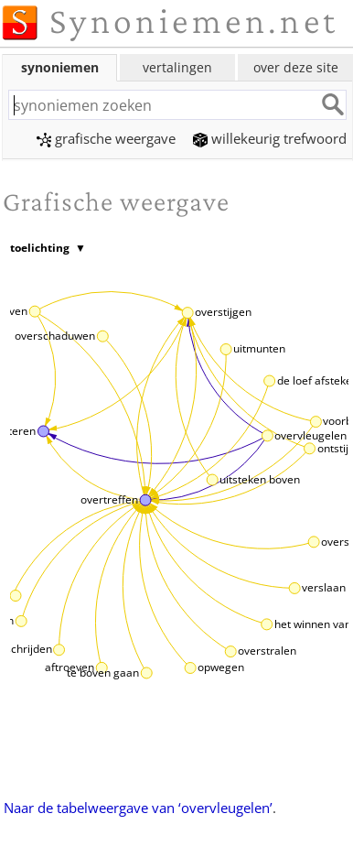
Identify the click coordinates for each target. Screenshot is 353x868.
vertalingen (177, 67)
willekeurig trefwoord (270, 138)
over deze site (296, 67)
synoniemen (60, 67)
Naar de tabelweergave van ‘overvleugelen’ (138, 808)
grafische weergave (106, 138)
